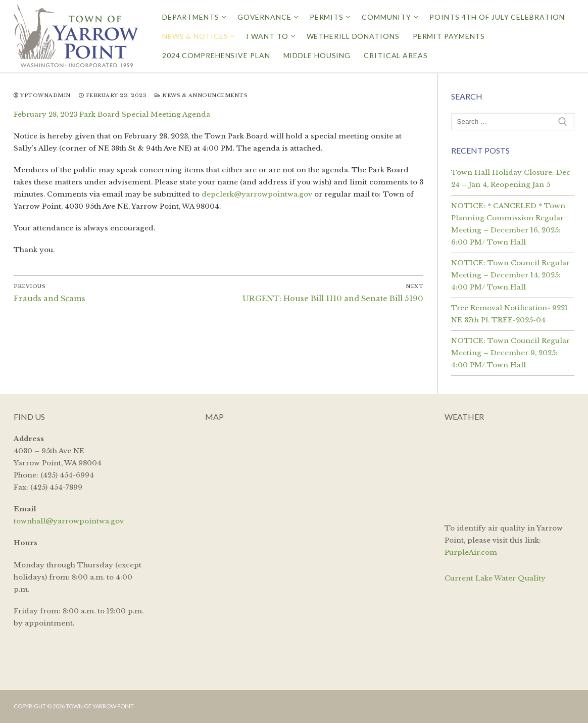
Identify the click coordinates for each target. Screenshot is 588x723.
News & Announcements (201, 95)
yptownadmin (42, 95)
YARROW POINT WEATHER (509, 471)
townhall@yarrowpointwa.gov (69, 521)
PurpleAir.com (471, 552)
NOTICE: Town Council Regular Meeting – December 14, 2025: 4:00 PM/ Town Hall (510, 275)
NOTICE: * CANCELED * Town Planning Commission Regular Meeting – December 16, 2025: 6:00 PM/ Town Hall (508, 224)
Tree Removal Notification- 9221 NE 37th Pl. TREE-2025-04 (509, 314)
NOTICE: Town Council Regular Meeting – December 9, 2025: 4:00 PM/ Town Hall (510, 353)
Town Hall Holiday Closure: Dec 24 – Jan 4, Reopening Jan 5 (511, 179)
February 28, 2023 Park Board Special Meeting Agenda (112, 114)
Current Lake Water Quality (495, 578)
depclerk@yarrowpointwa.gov (257, 194)
